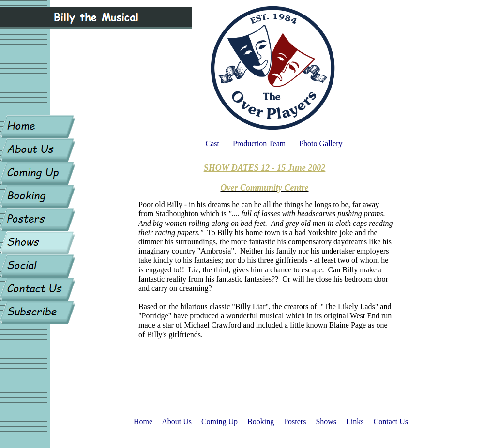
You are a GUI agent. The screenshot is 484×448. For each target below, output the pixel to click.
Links (355, 422)
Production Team (259, 143)
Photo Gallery (321, 143)
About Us (177, 422)
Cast (212, 143)
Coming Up (219, 422)
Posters (295, 422)
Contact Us (391, 422)
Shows (326, 422)
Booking (261, 422)
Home (143, 422)
